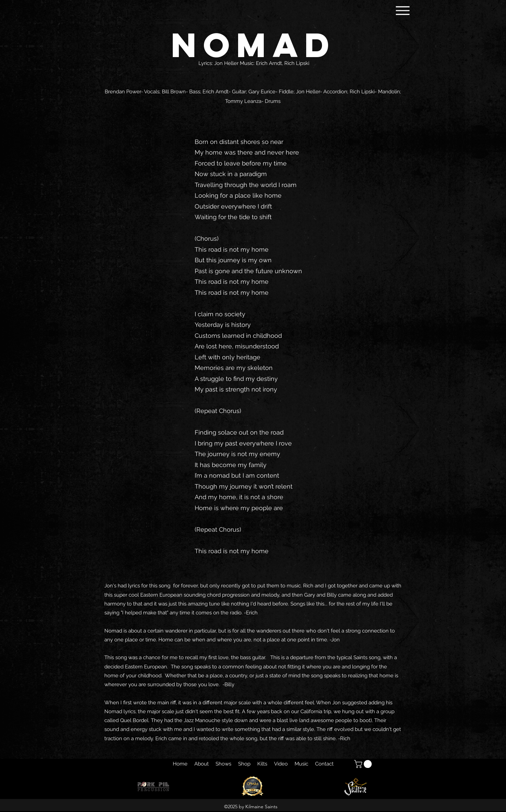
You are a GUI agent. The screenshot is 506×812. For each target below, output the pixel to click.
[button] (364, 764)
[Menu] (403, 10)
